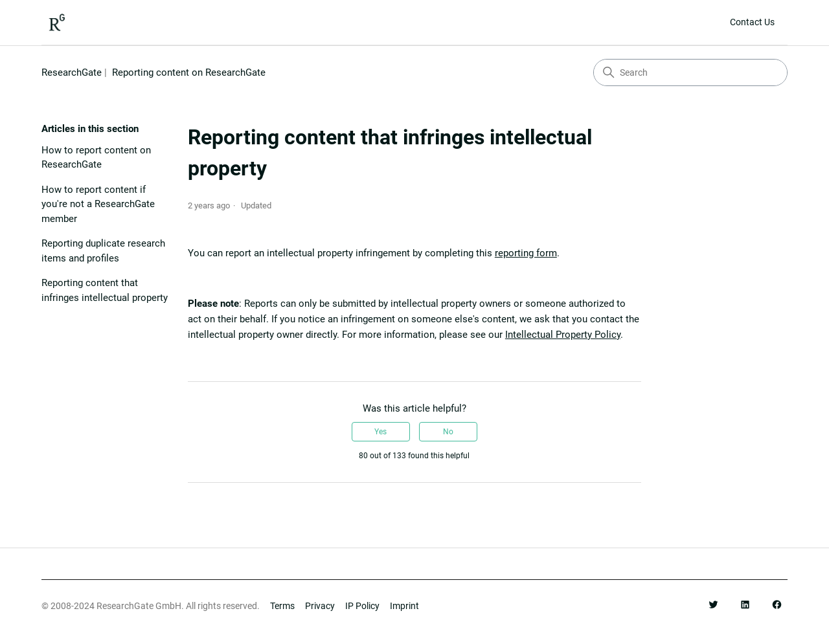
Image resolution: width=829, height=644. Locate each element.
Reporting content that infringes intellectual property (105, 290)
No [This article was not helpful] (448, 432)
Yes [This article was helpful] (380, 432)
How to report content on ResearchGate (96, 158)
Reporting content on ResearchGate (189, 72)
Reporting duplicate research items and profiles (103, 251)
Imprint (404, 606)
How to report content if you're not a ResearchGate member (98, 204)
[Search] (690, 72)
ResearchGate (72, 72)
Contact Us (752, 22)
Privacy (320, 606)
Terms (282, 606)
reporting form (526, 253)
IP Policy (362, 606)
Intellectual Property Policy (563, 335)
